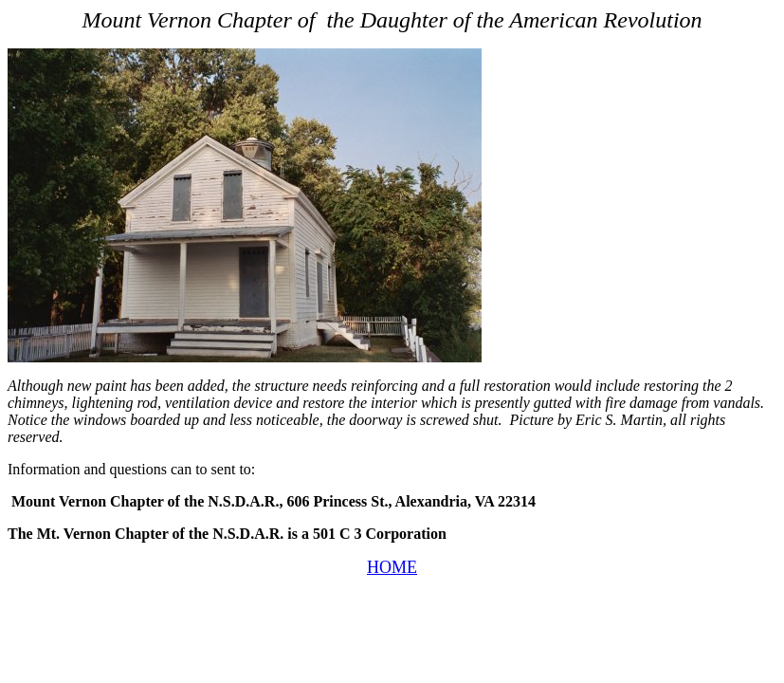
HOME (392, 567)
